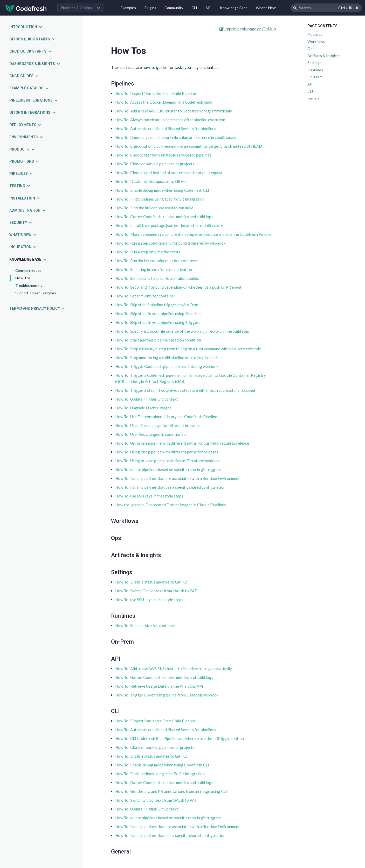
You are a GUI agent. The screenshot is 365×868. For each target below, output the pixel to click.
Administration (28, 210)
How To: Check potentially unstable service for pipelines (163, 155)
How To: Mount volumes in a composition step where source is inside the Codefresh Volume (193, 234)
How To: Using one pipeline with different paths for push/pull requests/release (182, 443)
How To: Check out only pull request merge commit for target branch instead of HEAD (189, 146)
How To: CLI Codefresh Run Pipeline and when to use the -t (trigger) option (180, 738)
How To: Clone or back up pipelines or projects (155, 164)
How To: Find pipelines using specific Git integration (160, 199)
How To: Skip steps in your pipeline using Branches (158, 314)
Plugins (150, 8)
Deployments (26, 125)
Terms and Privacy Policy (37, 308)
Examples (128, 8)
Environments (26, 137)
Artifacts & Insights (323, 56)
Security (21, 223)
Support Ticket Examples (36, 293)
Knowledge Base (234, 8)
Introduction (26, 27)
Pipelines (21, 174)
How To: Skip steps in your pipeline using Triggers (158, 322)
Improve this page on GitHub (248, 29)
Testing (20, 186)
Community (174, 8)
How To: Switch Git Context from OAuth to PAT (156, 591)
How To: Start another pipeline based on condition (158, 340)
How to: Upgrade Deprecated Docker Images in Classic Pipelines (171, 505)
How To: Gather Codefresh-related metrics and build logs (164, 217)
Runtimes (315, 70)
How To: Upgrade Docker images (143, 408)
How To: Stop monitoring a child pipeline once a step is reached (169, 358)
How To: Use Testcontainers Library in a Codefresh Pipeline (166, 417)
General (314, 98)
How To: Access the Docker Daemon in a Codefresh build (164, 102)
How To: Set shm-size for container (145, 296)
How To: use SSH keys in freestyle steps (149, 496)
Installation (25, 198)
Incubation (23, 247)
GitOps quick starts (32, 39)
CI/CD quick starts (31, 51)
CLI (194, 8)
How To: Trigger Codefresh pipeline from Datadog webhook (167, 366)
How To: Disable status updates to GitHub (151, 181)
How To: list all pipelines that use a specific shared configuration (170, 487)
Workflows (316, 41)
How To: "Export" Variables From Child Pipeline (156, 93)
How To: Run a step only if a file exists (148, 252)
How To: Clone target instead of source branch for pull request (169, 173)
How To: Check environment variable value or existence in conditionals (176, 137)
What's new (23, 235)
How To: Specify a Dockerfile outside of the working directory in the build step (182, 331)
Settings (314, 63)
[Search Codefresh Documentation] (326, 8)
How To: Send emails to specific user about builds (157, 278)
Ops (311, 49)
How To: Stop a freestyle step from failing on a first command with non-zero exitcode (188, 349)
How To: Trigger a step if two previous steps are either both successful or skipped (185, 390)
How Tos (23, 278)
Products (22, 149)
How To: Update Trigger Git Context (147, 399)
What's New (266, 8)
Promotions (24, 161)
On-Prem (315, 77)
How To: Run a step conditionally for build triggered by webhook (170, 243)
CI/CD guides (24, 76)
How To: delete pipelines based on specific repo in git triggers (168, 469)
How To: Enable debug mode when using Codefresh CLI (162, 190)
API (209, 8)
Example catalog (29, 88)
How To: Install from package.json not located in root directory (169, 225)
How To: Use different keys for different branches (158, 425)
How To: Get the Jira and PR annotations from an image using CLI (171, 791)
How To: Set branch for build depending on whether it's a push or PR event (178, 287)
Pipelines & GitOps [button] (76, 8)
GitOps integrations (33, 112)
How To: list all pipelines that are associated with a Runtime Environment (177, 478)
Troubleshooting (29, 285)
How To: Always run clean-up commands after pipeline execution (170, 120)
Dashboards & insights (35, 64)
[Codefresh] (26, 8)
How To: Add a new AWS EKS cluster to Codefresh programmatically (174, 111)
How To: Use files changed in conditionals (151, 434)
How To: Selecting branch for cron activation (154, 269)
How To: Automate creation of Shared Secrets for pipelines (166, 129)
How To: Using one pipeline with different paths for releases (167, 452)
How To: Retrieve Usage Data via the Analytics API (159, 686)
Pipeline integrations (34, 100)
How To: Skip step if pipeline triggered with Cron (157, 305)
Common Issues (28, 270)
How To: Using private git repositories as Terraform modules (167, 461)
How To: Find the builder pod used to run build (154, 208)
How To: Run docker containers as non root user (156, 261)
